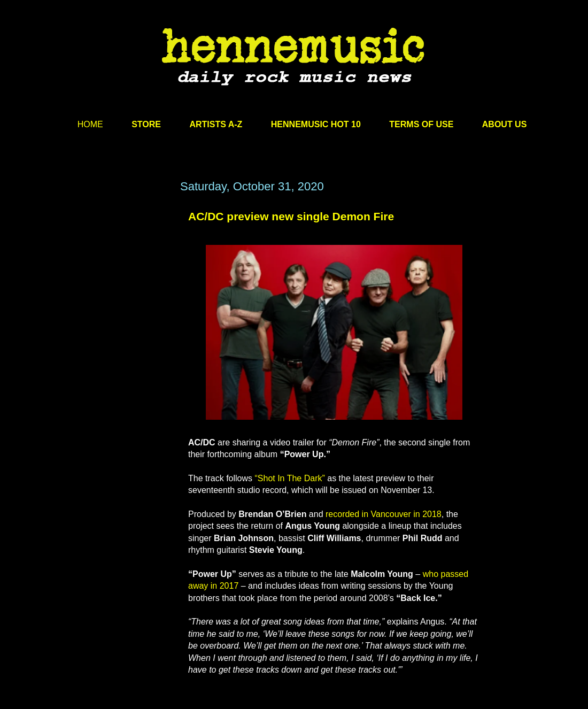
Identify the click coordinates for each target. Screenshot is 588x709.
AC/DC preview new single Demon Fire (291, 216)
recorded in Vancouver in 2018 (384, 514)
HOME (90, 124)
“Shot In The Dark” (289, 478)
